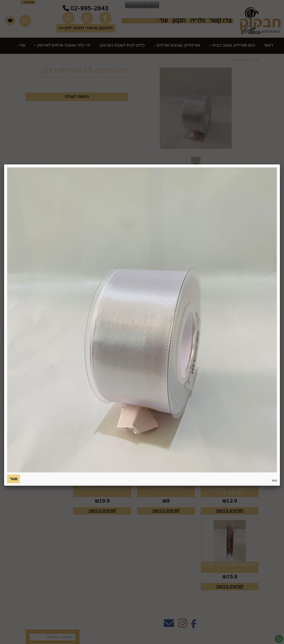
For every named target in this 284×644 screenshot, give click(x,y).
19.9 (274, 481)
